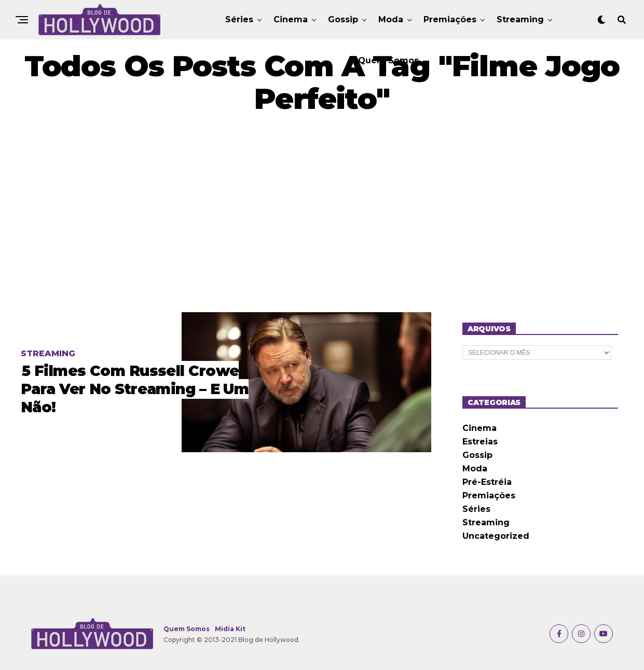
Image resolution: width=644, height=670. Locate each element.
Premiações (450, 19)
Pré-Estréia (487, 482)
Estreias (480, 442)
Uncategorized (496, 536)
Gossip (343, 19)
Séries (239, 19)
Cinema (291, 19)
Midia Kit (230, 629)
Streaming (520, 19)
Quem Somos (388, 60)
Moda (391, 19)
